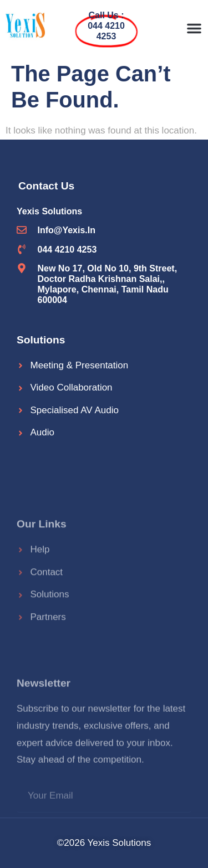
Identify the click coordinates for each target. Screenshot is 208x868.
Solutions (41, 340)
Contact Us (46, 186)
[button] (194, 28)
